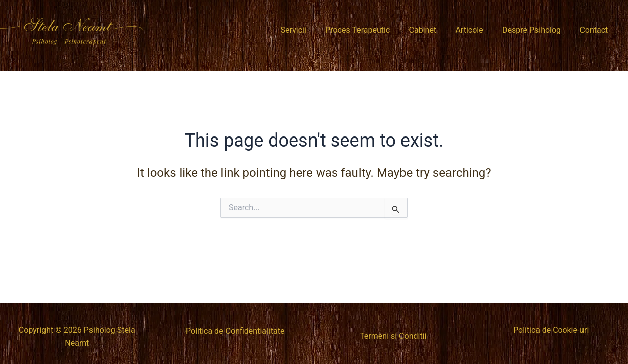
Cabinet (432, 30)
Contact (595, 30)
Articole (476, 30)
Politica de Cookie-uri (551, 330)
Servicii (308, 30)
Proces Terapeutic (370, 30)
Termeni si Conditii (393, 336)
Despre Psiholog (535, 30)
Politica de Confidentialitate (235, 331)
